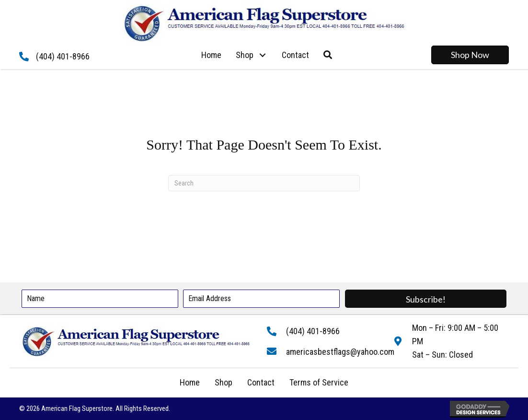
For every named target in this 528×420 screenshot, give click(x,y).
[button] (263, 55)
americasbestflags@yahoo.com (340, 352)
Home (190, 382)
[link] (211, 55)
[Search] (264, 183)
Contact (261, 382)
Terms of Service (319, 382)
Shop (224, 382)
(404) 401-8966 (63, 56)
